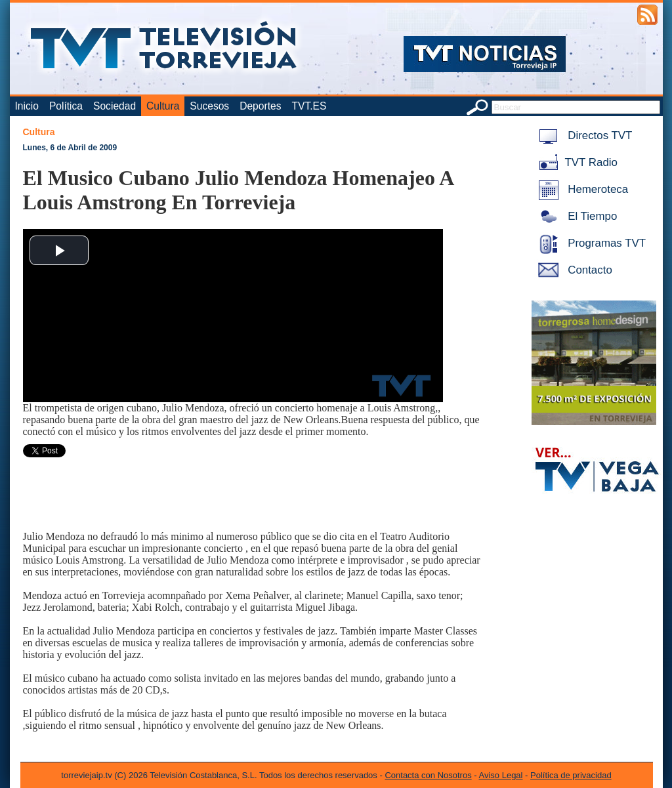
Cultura (163, 106)
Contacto (573, 270)
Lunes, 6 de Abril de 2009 (70, 148)
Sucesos (209, 106)
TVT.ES (309, 106)
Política (66, 106)
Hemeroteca (581, 189)
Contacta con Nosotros (428, 775)
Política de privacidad (571, 775)
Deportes (260, 106)
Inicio (27, 106)
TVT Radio (576, 162)
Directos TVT (583, 135)
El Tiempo (576, 216)
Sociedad (115, 106)
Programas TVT (590, 243)
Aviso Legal (501, 775)
